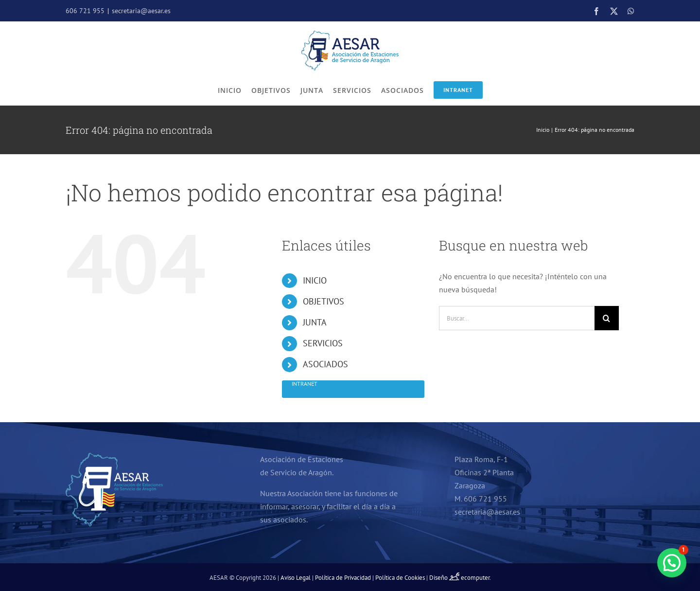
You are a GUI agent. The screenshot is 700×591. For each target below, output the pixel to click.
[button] (672, 563)
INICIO (315, 280)
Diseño (445, 578)
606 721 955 (85, 11)
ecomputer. (476, 578)
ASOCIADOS (325, 364)
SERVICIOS (323, 343)
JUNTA (315, 322)
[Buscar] (607, 318)
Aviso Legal (296, 578)
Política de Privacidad (343, 578)
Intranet (458, 90)
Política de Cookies (400, 578)
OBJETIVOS (324, 301)
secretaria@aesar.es (141, 11)
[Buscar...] (517, 318)
